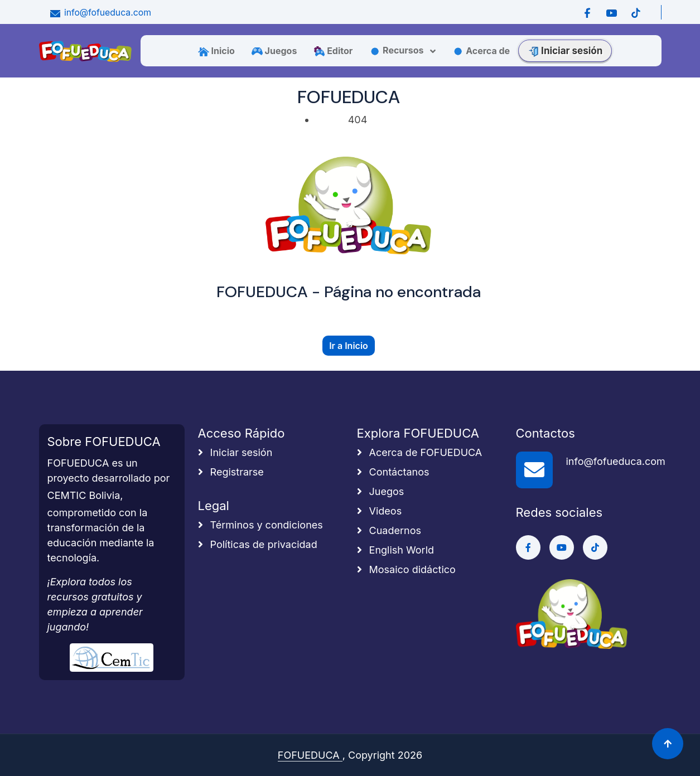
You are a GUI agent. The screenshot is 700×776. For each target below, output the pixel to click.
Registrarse (231, 472)
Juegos (274, 51)
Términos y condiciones (260, 525)
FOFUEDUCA (310, 755)
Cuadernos (389, 530)
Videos (380, 511)
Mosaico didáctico (406, 569)
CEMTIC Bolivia (84, 495)
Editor (333, 51)
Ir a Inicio (349, 346)
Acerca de (481, 51)
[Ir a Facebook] (588, 12)
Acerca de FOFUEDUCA (420, 452)
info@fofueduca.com (100, 13)
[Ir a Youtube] (612, 12)
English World (396, 550)
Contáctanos (393, 472)
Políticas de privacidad (258, 544)
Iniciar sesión (565, 51)
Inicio (216, 51)
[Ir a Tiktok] (636, 12)
